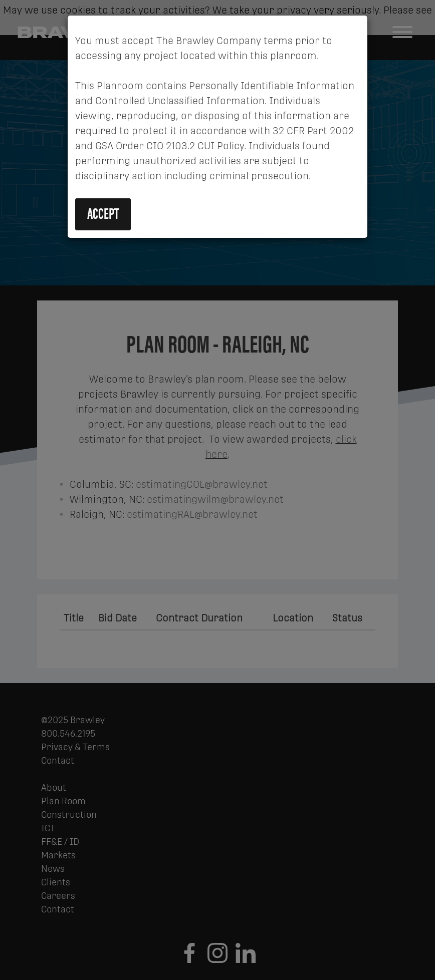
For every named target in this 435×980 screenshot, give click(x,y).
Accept (103, 213)
